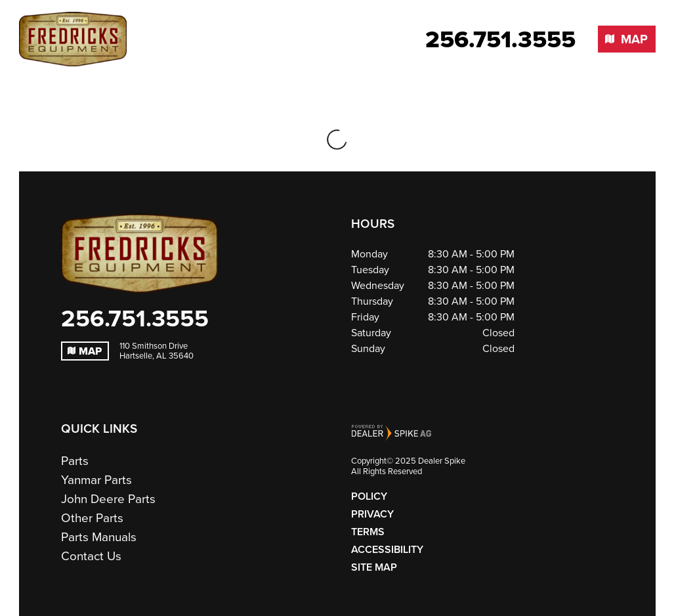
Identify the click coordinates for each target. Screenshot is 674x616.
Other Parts (92, 518)
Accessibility (387, 549)
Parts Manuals (99, 537)
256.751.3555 (135, 318)
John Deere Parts (108, 499)
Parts (75, 461)
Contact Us (91, 556)
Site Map (374, 567)
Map (85, 351)
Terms (368, 532)
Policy (369, 496)
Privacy (372, 514)
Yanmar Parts (96, 480)
